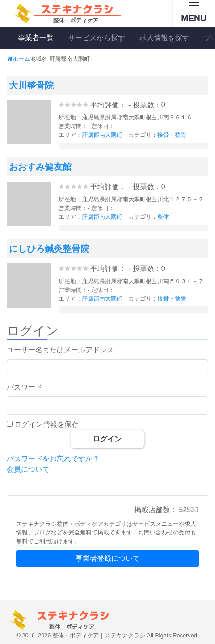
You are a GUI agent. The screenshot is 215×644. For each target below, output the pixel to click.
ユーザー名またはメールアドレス (60, 350)
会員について (28, 469)
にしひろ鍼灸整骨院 (49, 249)
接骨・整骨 (172, 135)
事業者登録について (108, 558)
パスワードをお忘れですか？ (53, 459)
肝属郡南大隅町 (102, 135)
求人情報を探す (164, 38)
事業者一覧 (36, 38)
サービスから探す (97, 38)
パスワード (25, 387)
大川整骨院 (31, 85)
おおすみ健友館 (40, 167)
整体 (163, 217)
